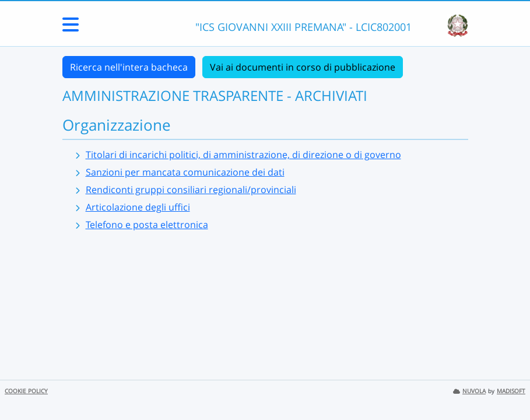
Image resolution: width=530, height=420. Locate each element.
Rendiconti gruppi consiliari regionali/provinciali (191, 190)
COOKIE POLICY (26, 391)
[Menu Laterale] (71, 28)
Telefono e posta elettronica (147, 225)
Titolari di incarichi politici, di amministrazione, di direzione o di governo (243, 155)
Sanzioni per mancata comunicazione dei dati (185, 172)
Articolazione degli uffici (138, 207)
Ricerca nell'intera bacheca (129, 67)
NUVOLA (469, 391)
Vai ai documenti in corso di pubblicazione (303, 67)
